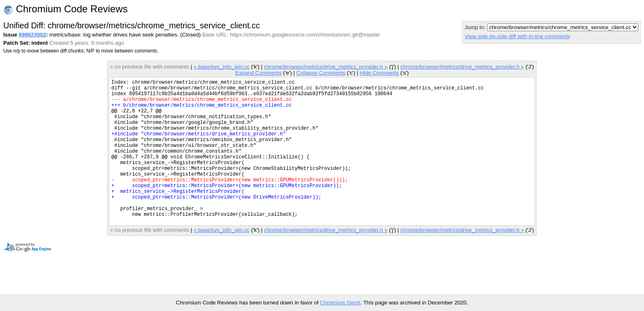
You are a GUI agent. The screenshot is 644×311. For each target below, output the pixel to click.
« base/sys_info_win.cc (221, 67)
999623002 (32, 35)
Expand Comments (259, 73)
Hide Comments (379, 73)
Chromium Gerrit (340, 303)
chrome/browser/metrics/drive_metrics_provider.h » (326, 67)
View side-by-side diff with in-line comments (517, 36)
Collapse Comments (321, 73)
